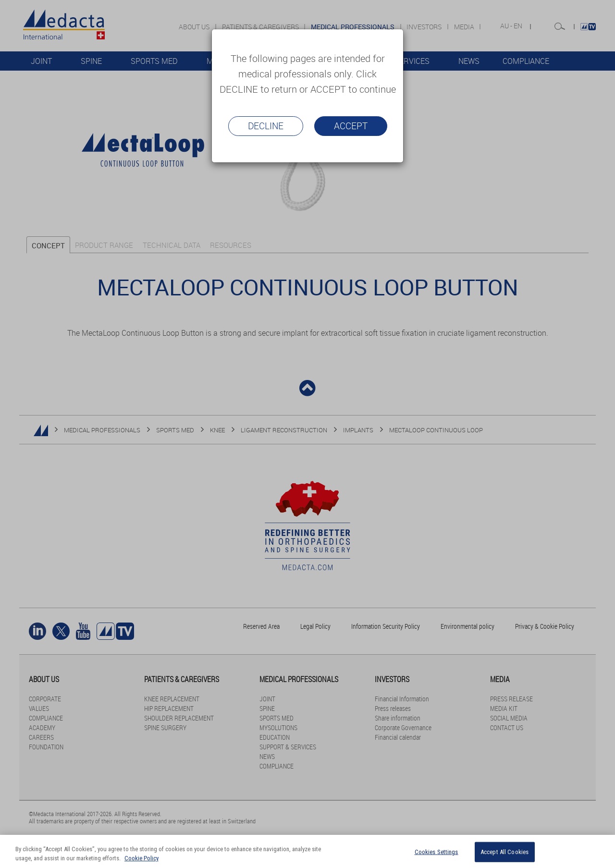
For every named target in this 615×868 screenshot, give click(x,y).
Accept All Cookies (504, 852)
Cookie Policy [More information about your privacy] (141, 858)
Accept (351, 126)
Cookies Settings (437, 852)
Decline (266, 126)
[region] (307, 851)
